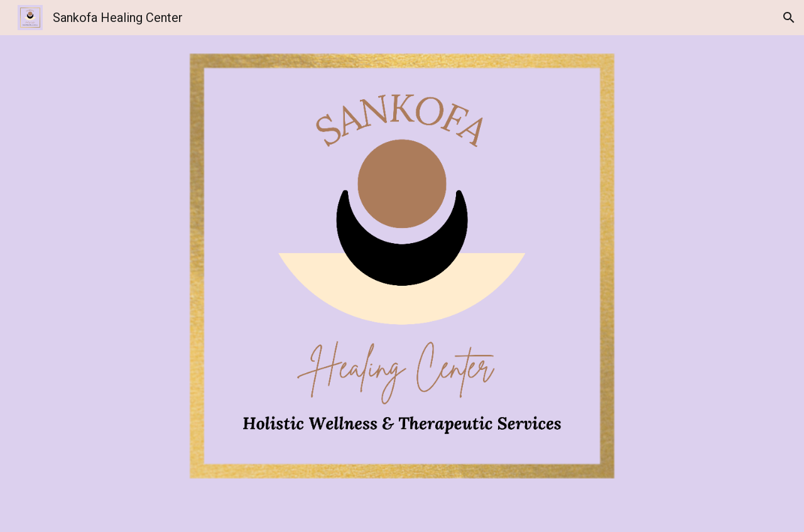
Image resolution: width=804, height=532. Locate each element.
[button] (789, 18)
